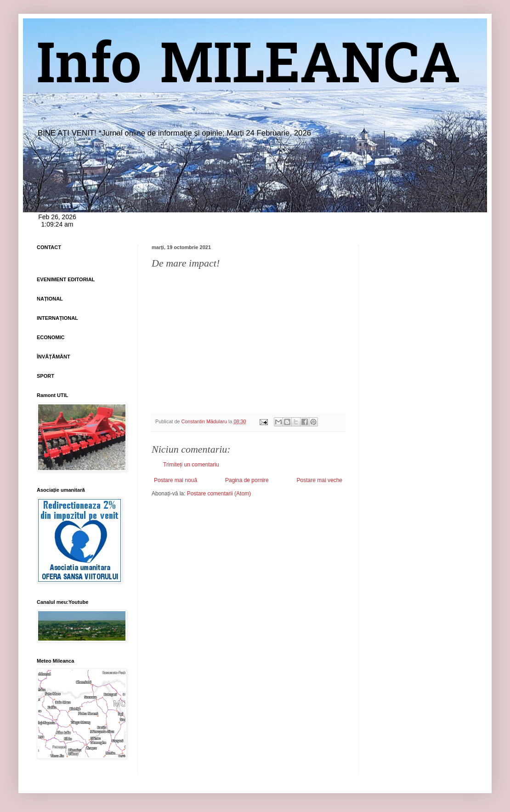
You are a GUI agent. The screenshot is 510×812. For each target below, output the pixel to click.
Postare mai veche (320, 480)
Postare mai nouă (176, 480)
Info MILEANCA (249, 69)
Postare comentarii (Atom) (219, 494)
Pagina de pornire (247, 480)
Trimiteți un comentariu (191, 465)
